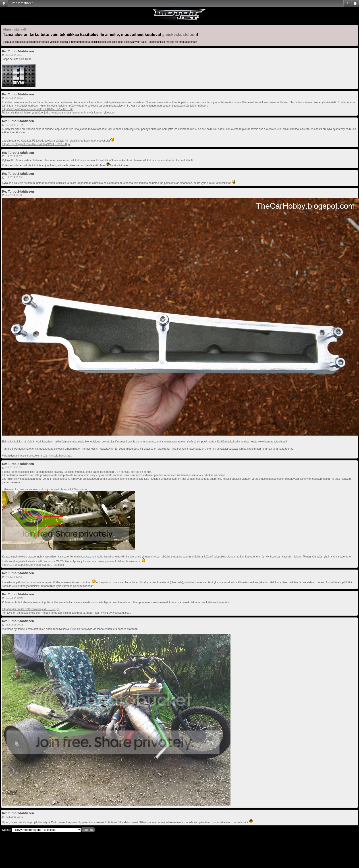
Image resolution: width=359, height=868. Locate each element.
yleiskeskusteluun (179, 35)
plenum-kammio (145, 442)
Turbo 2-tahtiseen (21, 3)
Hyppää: (6, 830)
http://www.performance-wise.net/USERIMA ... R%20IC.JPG (38, 109)
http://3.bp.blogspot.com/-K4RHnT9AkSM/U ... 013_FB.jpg (37, 144)
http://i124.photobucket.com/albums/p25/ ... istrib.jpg (33, 565)
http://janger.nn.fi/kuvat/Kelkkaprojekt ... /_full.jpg (31, 609)
